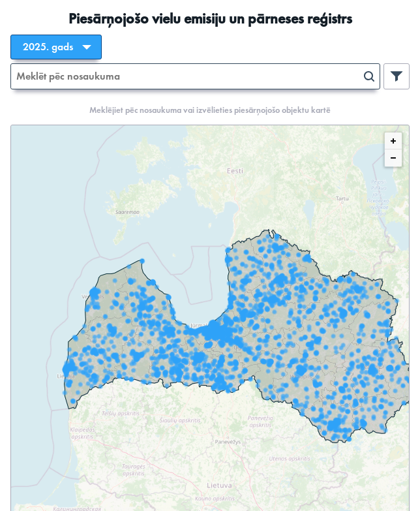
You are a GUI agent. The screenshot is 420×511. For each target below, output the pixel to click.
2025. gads (48, 47)
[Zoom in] (393, 141)
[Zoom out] (393, 158)
